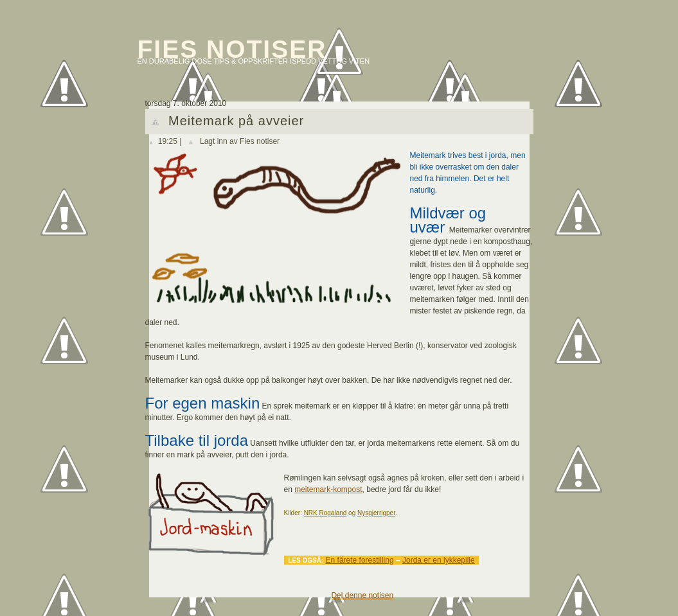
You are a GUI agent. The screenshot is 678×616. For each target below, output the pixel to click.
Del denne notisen (362, 595)
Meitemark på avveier (236, 121)
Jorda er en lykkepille (439, 560)
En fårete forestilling (360, 560)
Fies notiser (232, 49)
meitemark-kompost (328, 489)
